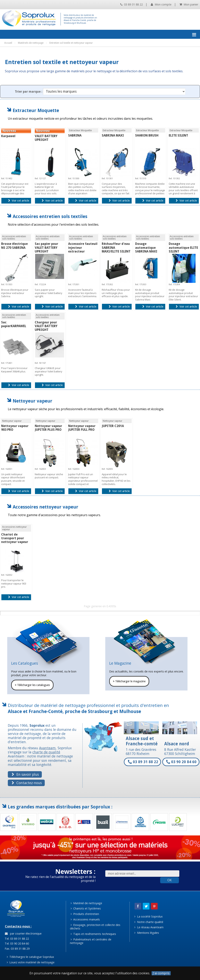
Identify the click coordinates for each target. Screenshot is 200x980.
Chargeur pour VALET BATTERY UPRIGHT (46, 326)
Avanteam (47, 748)
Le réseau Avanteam (149, 927)
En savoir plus (25, 774)
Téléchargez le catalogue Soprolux (30, 957)
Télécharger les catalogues (32, 685)
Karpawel (8, 136)
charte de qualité (46, 752)
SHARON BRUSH (147, 135)
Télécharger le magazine (129, 681)
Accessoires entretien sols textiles (50, 216)
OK (170, 880)
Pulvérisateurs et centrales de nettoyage (91, 941)
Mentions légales (147, 933)
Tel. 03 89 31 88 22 (16, 939)
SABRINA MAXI (113, 135)
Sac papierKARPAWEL (14, 324)
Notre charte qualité (149, 922)
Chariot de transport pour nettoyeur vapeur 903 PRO (15, 540)
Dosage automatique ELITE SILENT (183, 247)
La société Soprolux (148, 916)
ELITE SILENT (178, 135)
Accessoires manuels (85, 919)
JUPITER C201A (113, 426)
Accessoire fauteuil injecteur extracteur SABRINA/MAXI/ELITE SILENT (84, 251)
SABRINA (75, 135)
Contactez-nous (27, 783)
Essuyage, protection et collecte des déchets (95, 927)
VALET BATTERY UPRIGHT (46, 138)
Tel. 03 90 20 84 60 (16, 943)
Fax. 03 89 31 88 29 (17, 949)
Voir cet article (19, 201)
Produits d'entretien (85, 914)
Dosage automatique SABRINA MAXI (146, 247)
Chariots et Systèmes (86, 908)
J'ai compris (161, 973)
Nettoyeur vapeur (33, 401)
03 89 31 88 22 (132, 4)
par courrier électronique (23, 933)
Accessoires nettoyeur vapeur (46, 507)
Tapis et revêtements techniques (93, 934)
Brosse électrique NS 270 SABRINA (14, 246)
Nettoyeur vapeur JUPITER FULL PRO (82, 428)
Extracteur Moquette (36, 110)
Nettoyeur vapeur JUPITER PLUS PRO (48, 428)
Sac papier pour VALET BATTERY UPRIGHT (46, 247)
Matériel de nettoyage (86, 903)
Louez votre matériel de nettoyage (31, 962)
